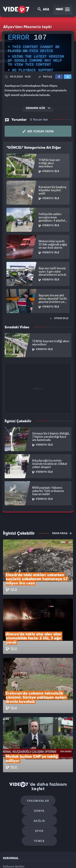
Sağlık (22, 759)
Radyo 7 (19, 853)
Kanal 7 (5, 853)
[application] (38, 53)
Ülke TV (45, 853)
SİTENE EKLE (59, 318)
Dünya (55, 746)
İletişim (8, 814)
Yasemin (39, 861)
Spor (56, 759)
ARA (44, 10)
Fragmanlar (21, 746)
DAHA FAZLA (62, 533)
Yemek (39, 771)
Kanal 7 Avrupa (33, 853)
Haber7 (65, 853)
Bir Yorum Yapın (38, 131)
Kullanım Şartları (14, 796)
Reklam (8, 805)
